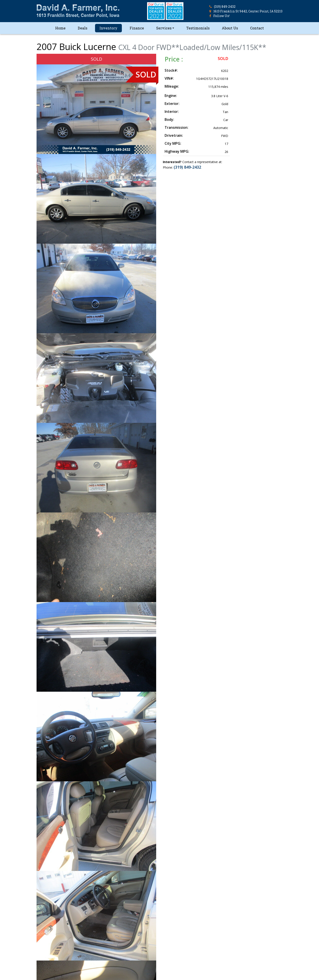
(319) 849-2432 (225, 7)
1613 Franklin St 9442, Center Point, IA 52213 (248, 11)
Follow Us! (221, 16)
